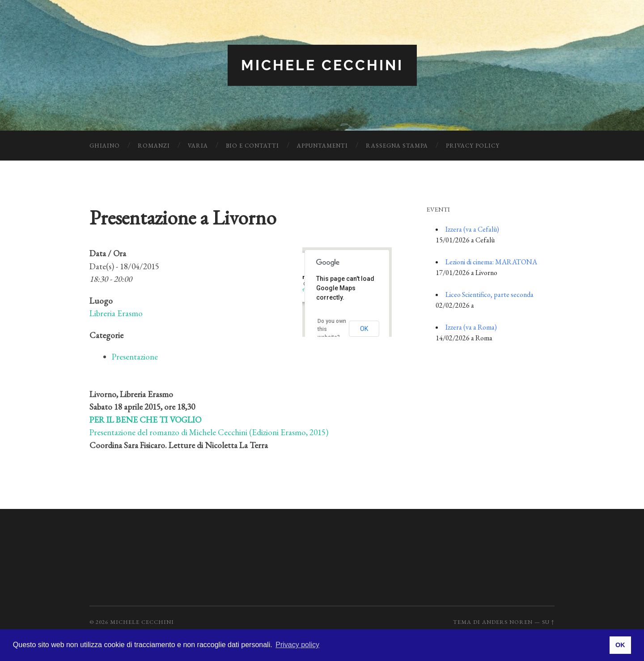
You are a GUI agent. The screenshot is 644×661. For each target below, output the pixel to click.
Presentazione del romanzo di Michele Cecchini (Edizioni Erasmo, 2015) (209, 432)
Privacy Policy (473, 146)
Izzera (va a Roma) (471, 327)
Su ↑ (548, 622)
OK (364, 329)
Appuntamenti (322, 146)
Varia (198, 146)
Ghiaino (105, 146)
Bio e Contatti (252, 146)
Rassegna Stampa (397, 146)
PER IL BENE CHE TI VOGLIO (145, 420)
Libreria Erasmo (116, 313)
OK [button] (620, 645)
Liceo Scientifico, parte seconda (489, 294)
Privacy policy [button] (297, 645)
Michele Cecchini (322, 65)
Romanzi (154, 146)
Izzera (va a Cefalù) (472, 229)
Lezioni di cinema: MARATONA (491, 262)
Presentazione (135, 357)
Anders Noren (507, 622)
